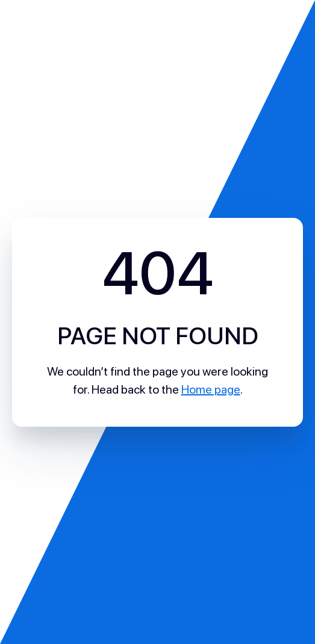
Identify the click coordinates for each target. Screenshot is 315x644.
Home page (211, 389)
